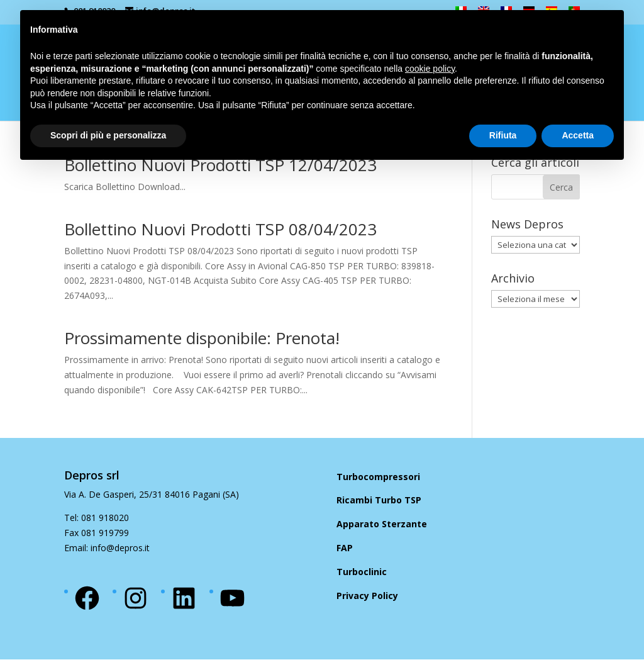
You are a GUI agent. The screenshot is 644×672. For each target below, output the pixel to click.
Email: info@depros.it (107, 548)
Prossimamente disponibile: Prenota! (202, 338)
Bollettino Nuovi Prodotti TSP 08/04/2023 (220, 229)
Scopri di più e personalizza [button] (108, 135)
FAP (345, 548)
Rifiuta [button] (503, 135)
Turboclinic (362, 572)
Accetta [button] (578, 135)
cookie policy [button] (430, 69)
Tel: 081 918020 (97, 518)
